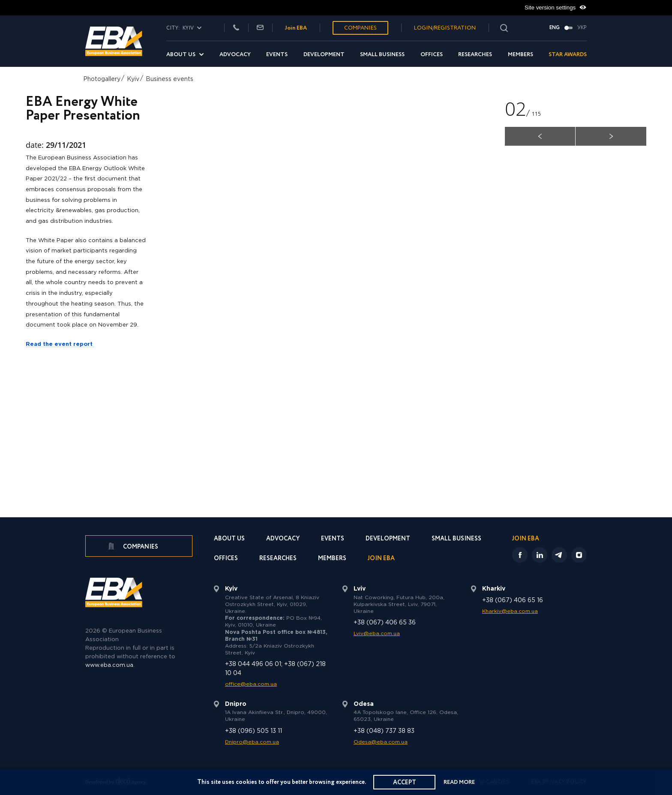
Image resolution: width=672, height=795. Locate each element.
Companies (360, 28)
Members (520, 55)
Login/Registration (445, 28)
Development (324, 55)
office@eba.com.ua (251, 684)
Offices (432, 55)
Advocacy (235, 55)
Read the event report (60, 344)
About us (181, 55)
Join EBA (296, 28)
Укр (582, 28)
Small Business (382, 55)
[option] (336, 258)
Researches (475, 55)
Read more (460, 782)
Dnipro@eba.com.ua (252, 742)
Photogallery (102, 79)
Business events (169, 79)
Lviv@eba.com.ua (377, 634)
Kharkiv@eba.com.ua (510, 611)
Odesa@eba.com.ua (381, 742)
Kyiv (133, 79)
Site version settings (556, 8)
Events (277, 55)
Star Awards (568, 55)
